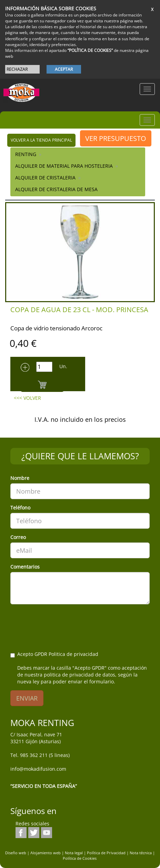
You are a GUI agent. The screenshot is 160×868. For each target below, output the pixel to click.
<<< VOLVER (27, 398)
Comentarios (25, 567)
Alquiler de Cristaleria (45, 178)
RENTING (26, 154)
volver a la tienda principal (41, 140)
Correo (18, 537)
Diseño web (16, 853)
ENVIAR (27, 698)
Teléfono (20, 508)
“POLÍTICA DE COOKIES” (90, 50)
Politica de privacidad (73, 654)
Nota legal (74, 853)
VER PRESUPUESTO (116, 138)
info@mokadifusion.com (38, 769)
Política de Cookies (80, 858)
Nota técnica (141, 853)
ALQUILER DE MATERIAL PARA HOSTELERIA (64, 166)
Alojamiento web (46, 853)
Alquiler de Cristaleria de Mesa (56, 189)
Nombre (20, 478)
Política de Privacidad (106, 853)
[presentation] (63, 623)
